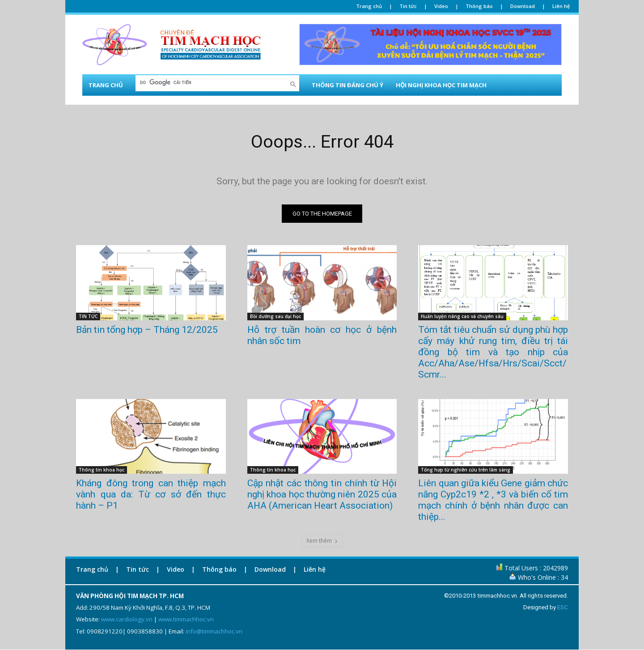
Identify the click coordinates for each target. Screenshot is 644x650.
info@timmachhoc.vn (214, 631)
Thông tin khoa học (102, 470)
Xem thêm (322, 541)
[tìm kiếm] (212, 83)
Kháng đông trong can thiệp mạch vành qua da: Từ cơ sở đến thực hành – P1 (151, 494)
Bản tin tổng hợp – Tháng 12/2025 (147, 330)
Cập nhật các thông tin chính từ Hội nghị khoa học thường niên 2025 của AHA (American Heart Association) (322, 494)
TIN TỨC (88, 316)
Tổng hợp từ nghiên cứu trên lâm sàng (466, 470)
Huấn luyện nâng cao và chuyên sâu (462, 316)
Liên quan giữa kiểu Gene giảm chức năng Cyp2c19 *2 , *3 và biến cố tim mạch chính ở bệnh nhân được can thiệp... (493, 500)
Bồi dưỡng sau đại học (275, 316)
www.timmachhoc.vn (186, 620)
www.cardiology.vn (127, 620)
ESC (563, 607)
